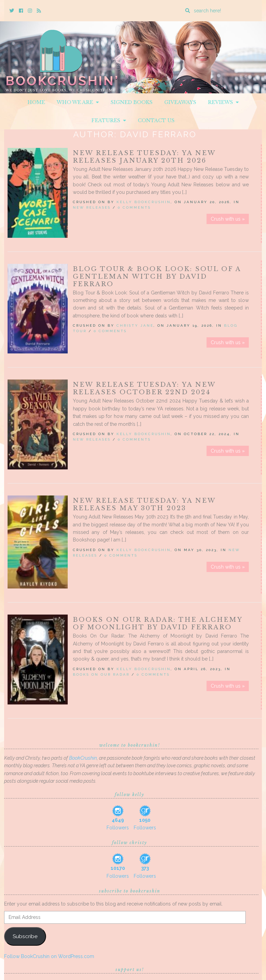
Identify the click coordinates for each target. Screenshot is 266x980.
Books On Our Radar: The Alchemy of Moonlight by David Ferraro (158, 623)
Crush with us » (228, 219)
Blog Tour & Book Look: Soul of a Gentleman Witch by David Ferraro (157, 277)
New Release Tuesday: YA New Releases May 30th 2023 (144, 504)
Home (36, 102)
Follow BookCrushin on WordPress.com (49, 956)
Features (109, 120)
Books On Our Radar (101, 674)
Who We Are (78, 102)
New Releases (92, 207)
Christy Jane (135, 325)
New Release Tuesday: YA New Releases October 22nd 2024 (144, 388)
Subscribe (25, 936)
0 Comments (134, 207)
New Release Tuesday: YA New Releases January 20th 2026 (144, 157)
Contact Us (156, 120)
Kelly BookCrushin (144, 202)
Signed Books (132, 102)
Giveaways (180, 102)
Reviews (223, 102)
